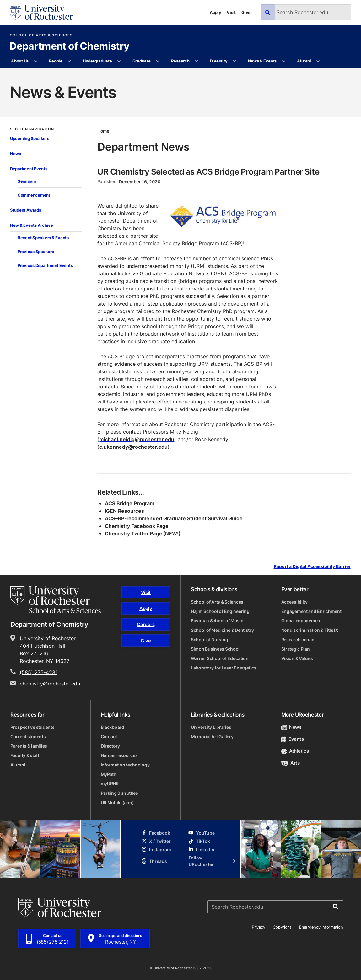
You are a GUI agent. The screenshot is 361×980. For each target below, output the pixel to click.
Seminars (27, 181)
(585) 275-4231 (39, 672)
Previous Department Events (45, 265)
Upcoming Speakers (30, 138)
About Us (20, 61)
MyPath (109, 774)
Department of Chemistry (69, 46)
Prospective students (32, 727)
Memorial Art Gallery (212, 736)
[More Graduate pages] (158, 61)
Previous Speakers (36, 252)
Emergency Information (321, 927)
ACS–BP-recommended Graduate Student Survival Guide (174, 518)
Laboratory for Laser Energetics (224, 668)
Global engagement (302, 621)
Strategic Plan (296, 649)
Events (293, 739)
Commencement (34, 195)
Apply (216, 12)
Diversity (219, 61)
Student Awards (25, 210)
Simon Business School (215, 649)
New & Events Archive (32, 225)
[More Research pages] (197, 61)
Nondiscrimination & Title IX (310, 630)
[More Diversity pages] (235, 61)
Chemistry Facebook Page (137, 526)
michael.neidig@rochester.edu (137, 439)
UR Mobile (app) (117, 802)
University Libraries (211, 727)
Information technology (125, 765)
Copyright (282, 927)
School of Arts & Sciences (41, 35)
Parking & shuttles (119, 793)
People (56, 61)
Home (103, 131)
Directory (110, 746)
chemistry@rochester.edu (50, 684)
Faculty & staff (25, 755)
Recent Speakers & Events (43, 238)
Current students (28, 736)
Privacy (258, 927)
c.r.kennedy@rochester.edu (133, 447)
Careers (146, 624)
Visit (231, 12)
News (16, 154)
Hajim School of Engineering (220, 611)
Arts (291, 763)
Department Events (29, 169)
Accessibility (294, 602)
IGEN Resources (124, 511)
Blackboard (113, 727)
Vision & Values (297, 658)
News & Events (262, 61)
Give (246, 12)
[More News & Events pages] (284, 61)
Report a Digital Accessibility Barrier (312, 566)
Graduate (142, 61)
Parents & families (29, 746)
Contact (109, 736)
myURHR (110, 784)
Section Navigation (32, 129)
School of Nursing (209, 639)
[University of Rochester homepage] (41, 12)
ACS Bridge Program (129, 503)
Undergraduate (97, 61)
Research (180, 61)
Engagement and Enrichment (311, 611)
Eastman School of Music (217, 621)
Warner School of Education (220, 658)
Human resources (119, 755)
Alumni (304, 61)
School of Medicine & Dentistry (222, 630)
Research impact (299, 639)
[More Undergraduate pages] (119, 61)
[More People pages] (70, 61)
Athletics (295, 751)
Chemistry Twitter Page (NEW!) (143, 533)
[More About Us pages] (36, 61)
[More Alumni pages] (318, 61)
